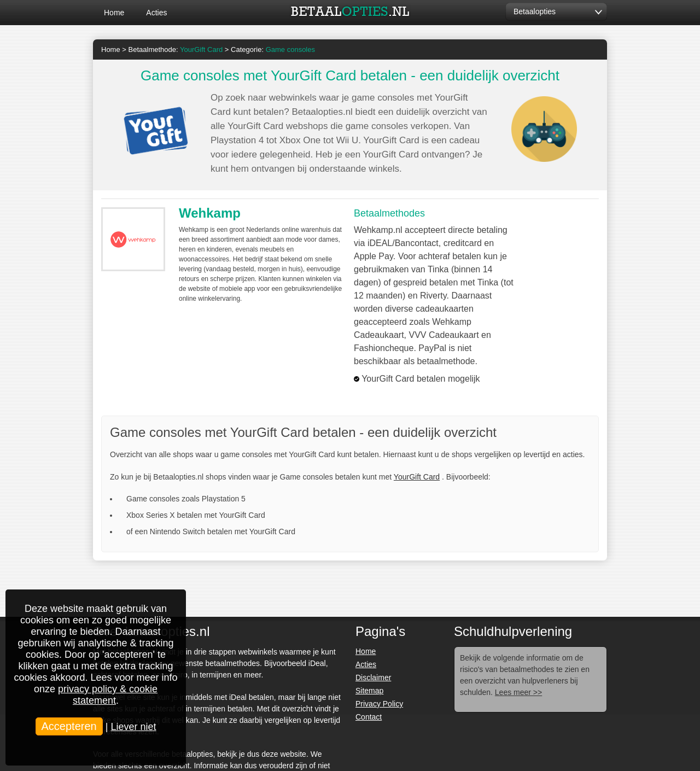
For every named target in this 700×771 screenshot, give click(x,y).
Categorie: (273, 49)
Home (114, 13)
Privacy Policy (379, 704)
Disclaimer (373, 677)
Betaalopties (535, 11)
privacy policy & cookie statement (108, 695)
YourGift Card (417, 477)
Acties (156, 13)
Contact (369, 717)
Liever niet (133, 727)
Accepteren (69, 726)
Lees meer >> (518, 692)
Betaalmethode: (176, 49)
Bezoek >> (561, 236)
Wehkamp (210, 213)
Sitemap (369, 691)
